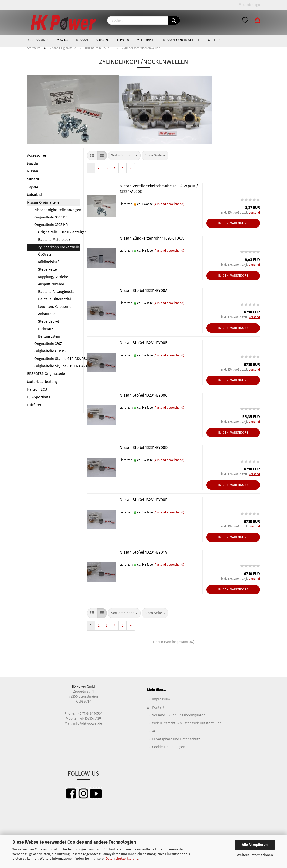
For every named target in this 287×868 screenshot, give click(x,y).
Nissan (82, 40)
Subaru (102, 40)
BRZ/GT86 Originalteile (46, 374)
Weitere (215, 40)
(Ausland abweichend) (169, 204)
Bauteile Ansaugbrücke (56, 292)
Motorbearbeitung (42, 382)
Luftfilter (34, 405)
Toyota (123, 40)
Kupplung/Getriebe (53, 277)
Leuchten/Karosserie (55, 307)
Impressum (161, 699)
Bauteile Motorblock (54, 240)
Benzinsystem (49, 336)
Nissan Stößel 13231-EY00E (143, 500)
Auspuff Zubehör (51, 284)
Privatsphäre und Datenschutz (176, 739)
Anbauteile (47, 314)
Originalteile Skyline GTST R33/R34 (57, 366)
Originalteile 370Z (48, 344)
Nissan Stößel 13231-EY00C (143, 395)
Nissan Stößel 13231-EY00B (144, 343)
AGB (155, 731)
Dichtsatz (45, 329)
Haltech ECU (37, 389)
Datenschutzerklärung (122, 858)
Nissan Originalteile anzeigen (57, 210)
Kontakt (158, 707)
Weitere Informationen (255, 855)
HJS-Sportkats (39, 397)
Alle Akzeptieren (255, 845)
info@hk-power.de (88, 724)
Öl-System (46, 255)
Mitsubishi (146, 40)
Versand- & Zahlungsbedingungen (179, 715)
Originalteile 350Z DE (51, 217)
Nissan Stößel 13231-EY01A (143, 552)
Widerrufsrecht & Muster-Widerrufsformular (187, 723)
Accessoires (38, 40)
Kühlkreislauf (49, 262)
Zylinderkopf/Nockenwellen (59, 247)
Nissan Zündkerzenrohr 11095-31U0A (152, 238)
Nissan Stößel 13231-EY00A (143, 291)
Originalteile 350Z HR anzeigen (59, 232)
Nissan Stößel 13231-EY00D (144, 448)
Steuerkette (47, 269)
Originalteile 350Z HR (51, 225)
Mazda (63, 40)
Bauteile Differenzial (55, 299)
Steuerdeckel (49, 322)
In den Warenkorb (233, 223)
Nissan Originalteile (182, 40)
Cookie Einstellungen (169, 747)
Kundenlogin (249, 5)
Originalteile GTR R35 (51, 351)
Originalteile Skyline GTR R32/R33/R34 (57, 359)
